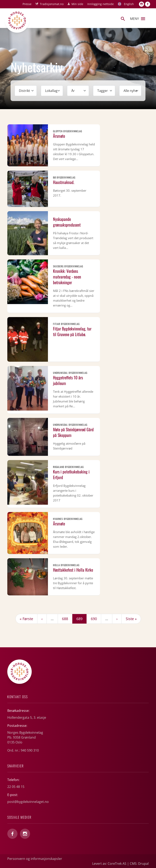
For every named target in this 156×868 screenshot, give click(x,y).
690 (95, 618)
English (129, 4)
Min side (77, 4)
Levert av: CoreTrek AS (109, 864)
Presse (27, 4)
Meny (138, 19)
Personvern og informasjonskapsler (35, 859)
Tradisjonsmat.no (52, 4)
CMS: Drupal (139, 864)
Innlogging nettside (101, 4)
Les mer (54, 145)
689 (81, 618)
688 (66, 618)
